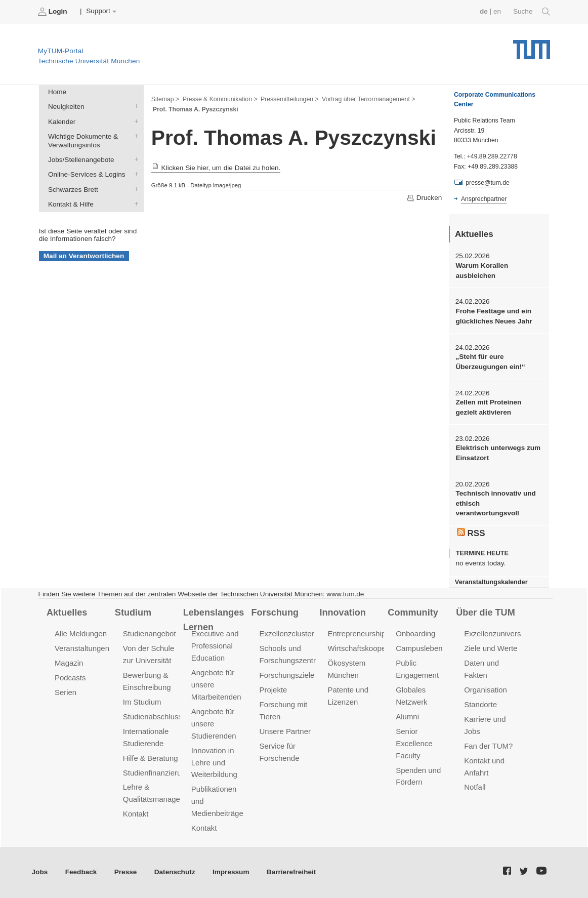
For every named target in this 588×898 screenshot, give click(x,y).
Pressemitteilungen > (290, 99)
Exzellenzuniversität (497, 634)
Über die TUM (486, 613)
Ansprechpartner (484, 199)
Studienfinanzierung (156, 773)
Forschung (275, 613)
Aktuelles (67, 613)
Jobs (40, 872)
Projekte (274, 690)
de (484, 11)
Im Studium (142, 702)
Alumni (407, 717)
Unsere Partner (285, 731)
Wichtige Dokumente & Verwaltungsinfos (134, 136)
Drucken (424, 198)
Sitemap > (165, 99)
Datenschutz (175, 872)
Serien (66, 692)
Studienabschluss (153, 717)
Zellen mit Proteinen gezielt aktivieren (488, 407)
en (497, 11)
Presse (126, 872)
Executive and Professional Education (215, 646)
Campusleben (419, 648)
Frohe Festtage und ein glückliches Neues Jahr (494, 316)
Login (54, 12)
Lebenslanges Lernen (214, 620)
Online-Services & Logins (134, 174)
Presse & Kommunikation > (220, 99)
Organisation (486, 690)
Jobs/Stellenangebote (134, 159)
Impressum (231, 872)
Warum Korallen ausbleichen (482, 270)
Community (413, 613)
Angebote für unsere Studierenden (214, 724)
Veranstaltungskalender (491, 582)
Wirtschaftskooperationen (370, 648)
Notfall (475, 787)
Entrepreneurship (356, 634)
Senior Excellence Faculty (414, 743)
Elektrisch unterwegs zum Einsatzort (498, 453)
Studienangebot (150, 634)
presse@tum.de (488, 183)
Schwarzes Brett (134, 189)
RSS (471, 533)
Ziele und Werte (491, 648)
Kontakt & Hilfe (134, 203)
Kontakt (136, 814)
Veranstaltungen (82, 648)
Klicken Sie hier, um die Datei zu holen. (216, 168)
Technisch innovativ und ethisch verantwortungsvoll (495, 503)
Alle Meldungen (81, 634)
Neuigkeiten (134, 106)
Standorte (480, 704)
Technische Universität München (532, 46)
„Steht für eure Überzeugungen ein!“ (490, 361)
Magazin (69, 663)
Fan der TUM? (488, 746)
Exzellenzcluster (287, 634)
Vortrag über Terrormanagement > (368, 99)
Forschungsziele (287, 675)
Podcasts (70, 678)
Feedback (81, 872)
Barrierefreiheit (291, 872)
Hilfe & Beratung (151, 758)
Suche (532, 12)
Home (57, 92)
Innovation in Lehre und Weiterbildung (214, 763)
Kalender (134, 121)
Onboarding (415, 634)
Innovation (342, 613)
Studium (133, 613)
